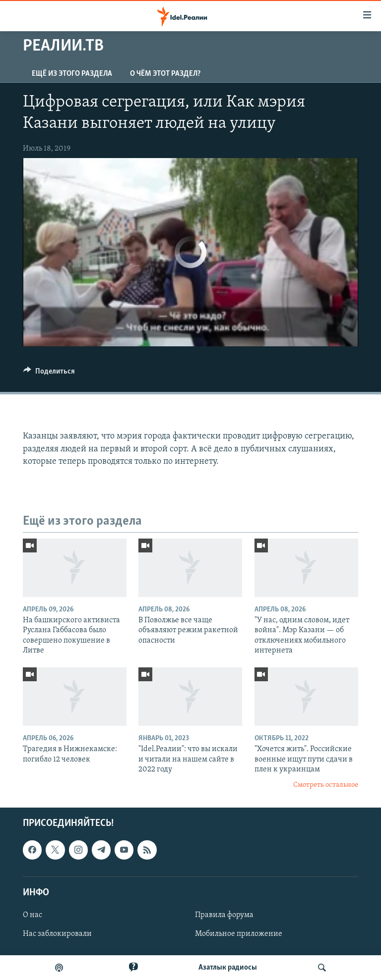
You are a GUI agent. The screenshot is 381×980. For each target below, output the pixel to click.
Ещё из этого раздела (72, 74)
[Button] (49, 374)
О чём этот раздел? (165, 74)
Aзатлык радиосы (228, 968)
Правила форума (224, 915)
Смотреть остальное (326, 785)
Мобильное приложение (239, 934)
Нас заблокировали (57, 934)
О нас (32, 915)
